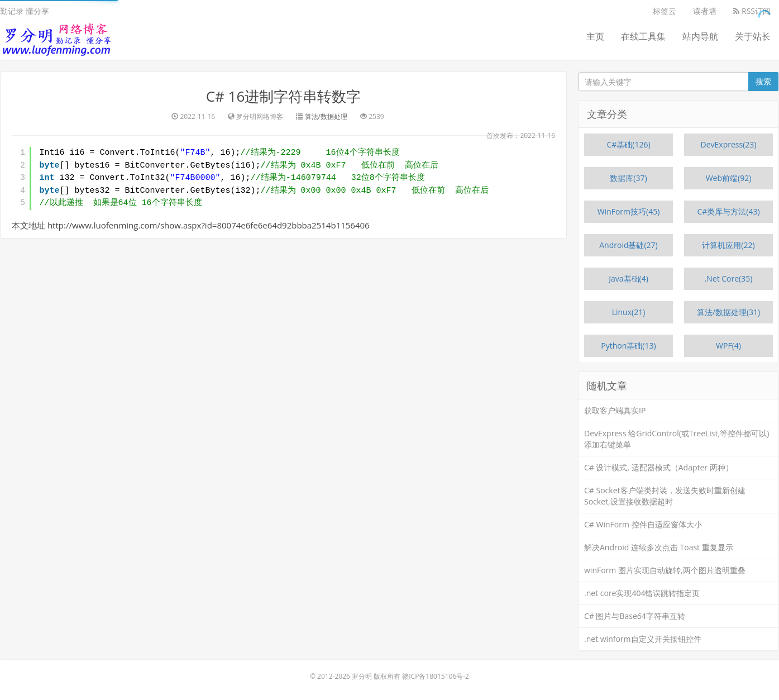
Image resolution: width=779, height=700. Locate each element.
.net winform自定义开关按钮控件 (643, 639)
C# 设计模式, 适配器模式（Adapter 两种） (659, 467)
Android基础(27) (629, 245)
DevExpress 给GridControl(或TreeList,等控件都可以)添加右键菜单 (677, 439)
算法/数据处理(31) (728, 312)
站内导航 (700, 36)
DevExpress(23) (729, 144)
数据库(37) (628, 178)
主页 (595, 36)
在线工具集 (643, 36)
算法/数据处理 (326, 116)
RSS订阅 (752, 11)
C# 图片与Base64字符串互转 (635, 616)
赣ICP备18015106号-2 (436, 676)
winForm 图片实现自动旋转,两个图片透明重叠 (665, 570)
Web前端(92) (729, 178)
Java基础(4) (629, 278)
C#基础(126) (628, 144)
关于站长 (753, 36)
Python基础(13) (628, 346)
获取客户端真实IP (615, 410)
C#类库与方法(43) (728, 211)
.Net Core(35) (729, 278)
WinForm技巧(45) (629, 211)
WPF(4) (728, 346)
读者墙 (705, 11)
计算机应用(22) (728, 245)
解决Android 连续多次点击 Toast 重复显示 (659, 547)
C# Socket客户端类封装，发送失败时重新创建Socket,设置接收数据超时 (665, 496)
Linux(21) (629, 312)
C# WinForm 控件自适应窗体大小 (643, 524)
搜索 (763, 81)
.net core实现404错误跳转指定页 (642, 593)
